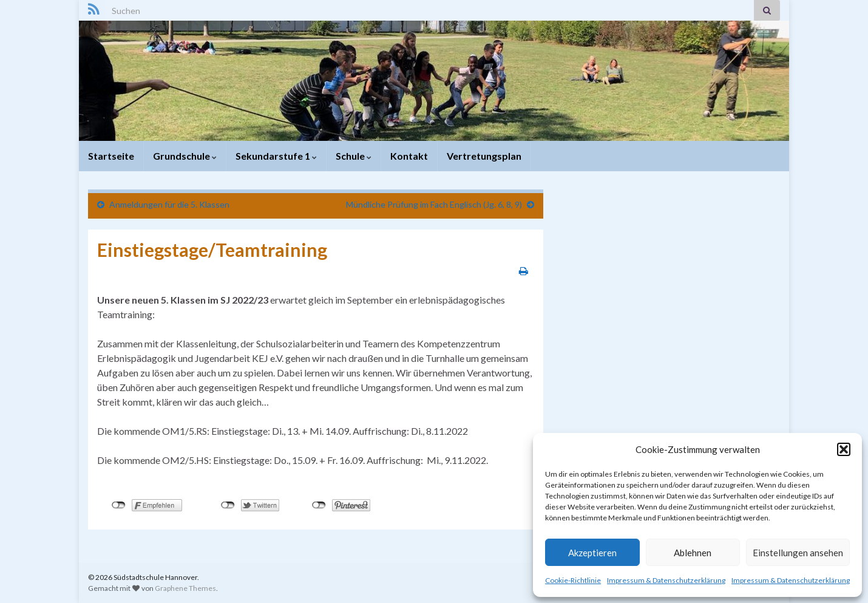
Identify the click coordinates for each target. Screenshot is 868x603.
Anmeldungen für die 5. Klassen (169, 204)
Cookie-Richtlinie (573, 580)
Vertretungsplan (484, 156)
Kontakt (409, 156)
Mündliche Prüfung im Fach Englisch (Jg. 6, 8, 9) (434, 204)
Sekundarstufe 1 (276, 156)
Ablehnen (693, 553)
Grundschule (185, 156)
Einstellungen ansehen (798, 553)
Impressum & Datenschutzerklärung (666, 580)
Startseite (111, 156)
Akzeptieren (592, 553)
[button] (844, 449)
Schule (354, 156)
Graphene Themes (185, 588)
